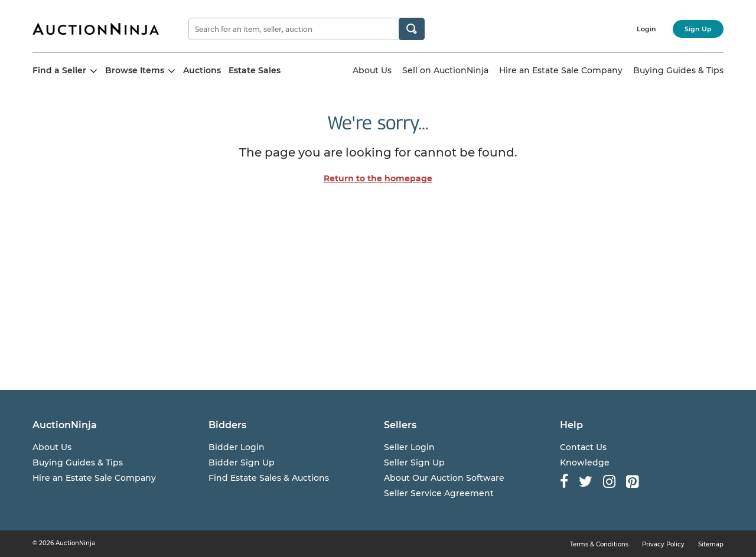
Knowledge (585, 462)
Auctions (202, 70)
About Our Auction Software (444, 478)
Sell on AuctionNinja (445, 70)
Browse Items (140, 70)
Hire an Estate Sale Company (561, 70)
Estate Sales (255, 70)
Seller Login (409, 447)
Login (646, 29)
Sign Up (698, 29)
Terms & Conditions (599, 544)
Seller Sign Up (414, 462)
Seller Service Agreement (439, 493)
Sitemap (711, 544)
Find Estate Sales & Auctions (269, 478)
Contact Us (583, 447)
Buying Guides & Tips (678, 70)
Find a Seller (65, 70)
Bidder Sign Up (242, 462)
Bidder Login (237, 447)
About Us (372, 70)
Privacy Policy (663, 544)
